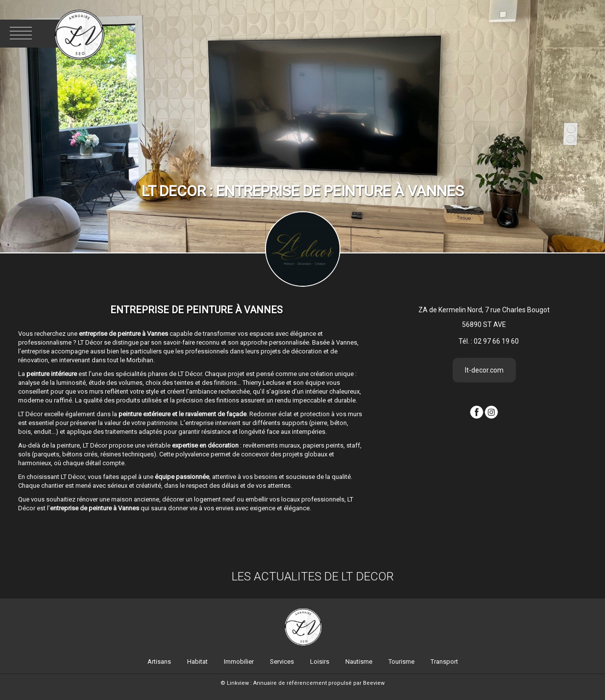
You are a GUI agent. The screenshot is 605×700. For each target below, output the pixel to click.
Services (282, 662)
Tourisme (401, 662)
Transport (444, 662)
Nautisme (359, 662)
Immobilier (239, 662)
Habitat (197, 662)
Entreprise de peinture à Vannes (196, 310)
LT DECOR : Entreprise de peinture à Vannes (303, 191)
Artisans (159, 662)
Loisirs (320, 662)
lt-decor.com (484, 370)
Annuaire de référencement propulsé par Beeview (319, 683)
